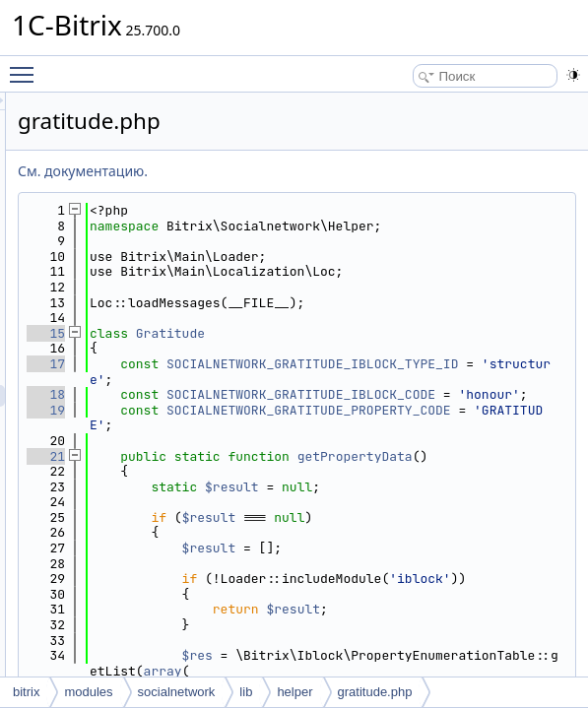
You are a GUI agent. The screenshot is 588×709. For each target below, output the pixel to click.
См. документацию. (329, 171)
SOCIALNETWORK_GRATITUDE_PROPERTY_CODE (447, 479)
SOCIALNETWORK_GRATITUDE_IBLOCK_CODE (447, 449)
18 (292, 441)
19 (292, 471)
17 (292, 394)
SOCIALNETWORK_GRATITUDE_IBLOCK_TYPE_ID (447, 402)
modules (88, 692)
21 (292, 532)
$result (478, 579)
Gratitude (417, 364)
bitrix (26, 692)
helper (294, 692)
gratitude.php (375, 692)
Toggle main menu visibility (27, 66)
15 (292, 364)
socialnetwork (177, 692)
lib (246, 692)
